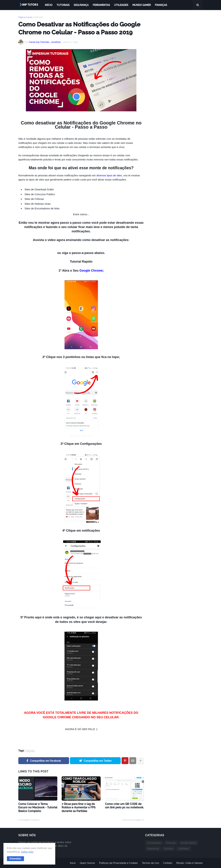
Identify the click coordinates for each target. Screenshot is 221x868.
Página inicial (25, 17)
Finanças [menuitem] (161, 5)
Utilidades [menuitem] (121, 5)
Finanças (171, 843)
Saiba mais (27, 852)
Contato (168, 863)
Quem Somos (87, 863)
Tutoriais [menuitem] (63, 5)
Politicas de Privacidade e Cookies (118, 863)
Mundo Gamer (188, 843)
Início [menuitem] (49, 5)
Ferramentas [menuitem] (101, 5)
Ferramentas (154, 843)
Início (73, 863)
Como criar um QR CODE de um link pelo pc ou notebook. (124, 806)
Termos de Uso (150, 863)
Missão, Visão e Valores (189, 863)
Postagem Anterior (30, 820)
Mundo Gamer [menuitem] (142, 5)
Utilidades (184, 849)
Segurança (153, 849)
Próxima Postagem (132, 820)
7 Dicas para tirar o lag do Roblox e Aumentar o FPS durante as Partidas (79, 808)
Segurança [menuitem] (81, 5)
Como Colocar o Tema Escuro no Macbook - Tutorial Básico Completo (38, 808)
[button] (15, 859)
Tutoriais (38, 17)
